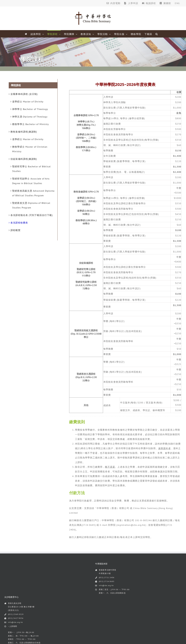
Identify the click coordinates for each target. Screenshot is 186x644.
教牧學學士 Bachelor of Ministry (30, 124)
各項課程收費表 (19, 223)
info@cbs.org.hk (106, 585)
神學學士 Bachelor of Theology (30, 109)
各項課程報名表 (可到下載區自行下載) (32, 215)
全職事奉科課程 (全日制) (24, 94)
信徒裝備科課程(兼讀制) (24, 159)
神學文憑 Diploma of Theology (30, 117)
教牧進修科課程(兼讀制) (24, 132)
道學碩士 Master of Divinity (28, 102)
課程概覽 (15, 230)
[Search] (157, 34)
